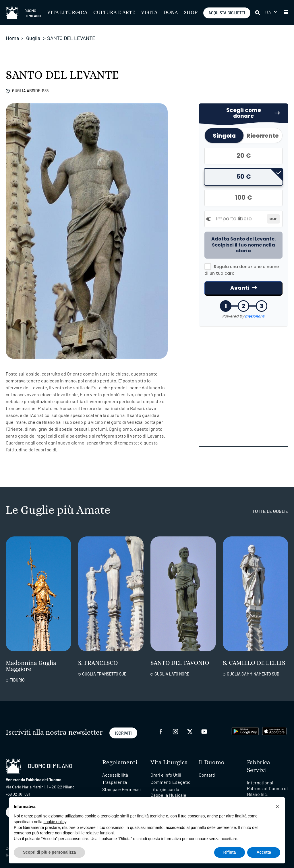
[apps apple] (274, 725)
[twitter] (190, 726)
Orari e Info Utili (166, 769)
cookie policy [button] (55, 822)
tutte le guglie (270, 506)
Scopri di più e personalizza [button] (49, 852)
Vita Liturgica (67, 13)
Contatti (207, 769)
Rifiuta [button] (230, 852)
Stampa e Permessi (121, 784)
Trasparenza (115, 776)
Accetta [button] (264, 852)
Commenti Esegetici (171, 776)
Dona (171, 13)
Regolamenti (120, 757)
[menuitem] (271, 12)
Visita (149, 13)
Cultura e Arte (114, 13)
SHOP (191, 13)
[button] (286, 13)
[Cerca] (258, 13)
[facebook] (161, 726)
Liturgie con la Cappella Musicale (168, 787)
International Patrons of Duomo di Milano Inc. (267, 783)
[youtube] (204, 726)
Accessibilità (115, 769)
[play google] (245, 725)
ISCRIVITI (123, 728)
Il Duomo (212, 757)
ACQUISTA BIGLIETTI (227, 13)
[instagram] (175, 726)
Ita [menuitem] (268, 12)
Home (12, 38)
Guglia (33, 38)
